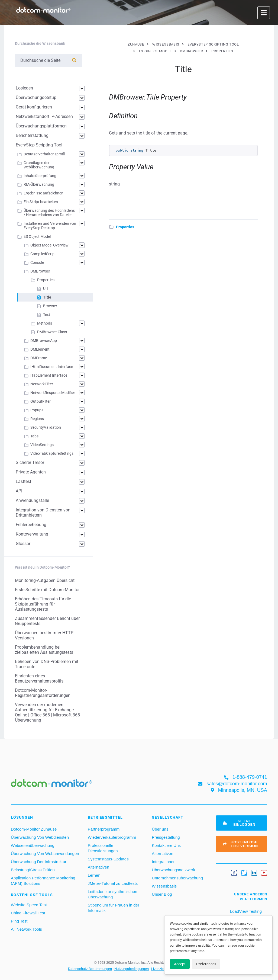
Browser (50, 306)
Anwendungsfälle (32, 500)
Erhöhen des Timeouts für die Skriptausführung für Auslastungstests (43, 604)
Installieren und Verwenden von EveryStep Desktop (50, 226)
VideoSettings (42, 445)
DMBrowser (40, 271)
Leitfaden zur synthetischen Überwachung (113, 894)
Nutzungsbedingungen (132, 969)
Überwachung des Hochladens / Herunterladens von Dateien (49, 213)
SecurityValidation (46, 427)
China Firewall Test (28, 913)
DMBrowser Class (52, 332)
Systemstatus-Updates (108, 859)
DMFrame (39, 358)
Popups (37, 410)
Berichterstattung (32, 135)
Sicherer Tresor (30, 462)
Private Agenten (31, 472)
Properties (125, 227)
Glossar (23, 544)
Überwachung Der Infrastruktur (39, 862)
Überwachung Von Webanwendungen (45, 854)
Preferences (206, 964)
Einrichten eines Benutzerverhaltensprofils (39, 678)
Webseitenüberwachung (33, 845)
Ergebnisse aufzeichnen (43, 193)
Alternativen (98, 867)
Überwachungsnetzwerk (173, 870)
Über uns (160, 829)
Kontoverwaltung (32, 534)
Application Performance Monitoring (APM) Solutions (43, 881)
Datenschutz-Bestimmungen (90, 969)
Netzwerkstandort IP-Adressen (44, 116)
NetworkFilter (42, 384)
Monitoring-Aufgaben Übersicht (45, 580)
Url (45, 289)
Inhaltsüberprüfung (40, 176)
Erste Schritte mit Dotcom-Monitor (47, 590)
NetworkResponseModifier (53, 393)
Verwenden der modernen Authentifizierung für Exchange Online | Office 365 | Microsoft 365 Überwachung (47, 712)
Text (47, 315)
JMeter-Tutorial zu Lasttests (113, 883)
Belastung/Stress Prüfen (33, 870)
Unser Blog (162, 894)
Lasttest (23, 481)
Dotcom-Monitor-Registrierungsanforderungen (43, 693)
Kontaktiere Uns (166, 845)
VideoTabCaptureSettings (52, 453)
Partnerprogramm (104, 829)
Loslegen (24, 88)
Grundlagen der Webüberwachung (39, 165)
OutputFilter (41, 401)
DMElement (40, 349)
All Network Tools (26, 929)
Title (47, 297)
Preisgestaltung (166, 837)
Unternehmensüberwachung (177, 878)
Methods (45, 323)
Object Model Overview (49, 245)
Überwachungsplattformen (41, 126)
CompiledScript (43, 254)
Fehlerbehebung (31, 525)
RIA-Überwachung (39, 184)
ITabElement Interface (49, 375)
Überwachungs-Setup (36, 97)
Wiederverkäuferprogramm (112, 837)
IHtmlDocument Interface (52, 367)
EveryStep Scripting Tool (39, 145)
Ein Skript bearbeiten (41, 202)
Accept (180, 964)
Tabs (34, 436)
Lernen (94, 875)
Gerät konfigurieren (34, 107)
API (19, 491)
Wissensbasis (164, 886)
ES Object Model (37, 236)
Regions (37, 419)
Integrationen (164, 862)
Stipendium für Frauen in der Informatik (114, 908)
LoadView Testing (245, 911)
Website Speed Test (29, 905)
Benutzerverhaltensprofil (44, 154)
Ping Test (19, 921)
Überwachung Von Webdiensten (40, 837)
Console (37, 262)
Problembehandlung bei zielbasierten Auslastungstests (44, 650)
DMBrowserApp (44, 341)
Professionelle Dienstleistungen (103, 848)
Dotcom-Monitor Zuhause (34, 829)
